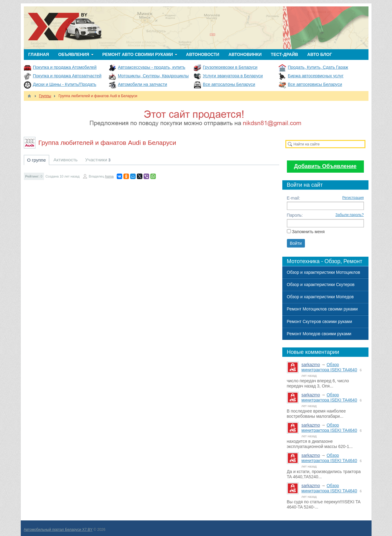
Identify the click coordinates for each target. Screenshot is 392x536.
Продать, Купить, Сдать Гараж (318, 67)
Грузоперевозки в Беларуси (230, 67)
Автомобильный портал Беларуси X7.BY (58, 530)
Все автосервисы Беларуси (315, 84)
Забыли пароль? (350, 215)
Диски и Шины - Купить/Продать (65, 84)
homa (109, 176)
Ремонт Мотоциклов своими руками (322, 309)
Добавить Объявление (325, 166)
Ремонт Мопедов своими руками (319, 334)
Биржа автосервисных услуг (316, 76)
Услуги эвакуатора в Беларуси (233, 76)
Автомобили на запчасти (143, 84)
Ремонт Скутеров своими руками (320, 321)
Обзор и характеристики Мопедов (320, 297)
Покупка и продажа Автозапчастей (67, 76)
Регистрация (353, 198)
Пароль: (295, 215)
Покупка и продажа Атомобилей (65, 67)
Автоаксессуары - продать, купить (152, 67)
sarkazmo (311, 365)
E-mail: (294, 198)
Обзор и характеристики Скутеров (321, 285)
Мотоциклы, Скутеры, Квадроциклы (153, 76)
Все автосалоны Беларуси (229, 84)
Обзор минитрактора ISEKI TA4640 (329, 367)
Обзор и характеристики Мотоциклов (324, 272)
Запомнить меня (308, 232)
